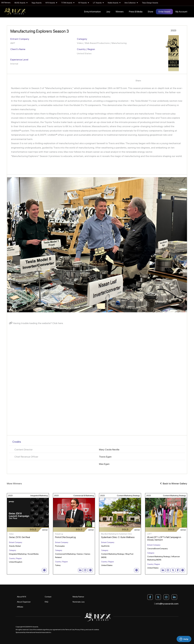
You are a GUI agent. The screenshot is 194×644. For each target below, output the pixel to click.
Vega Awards (37, 3)
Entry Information (92, 12)
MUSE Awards (21, 3)
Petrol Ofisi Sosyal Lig (65, 537)
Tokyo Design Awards (150, 3)
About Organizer (24, 602)
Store (150, 12)
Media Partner (78, 597)
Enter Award (164, 12)
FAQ (46, 602)
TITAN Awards (68, 3)
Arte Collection (131, 3)
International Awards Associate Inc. (39, 632)
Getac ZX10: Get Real (19, 537)
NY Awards (84, 3)
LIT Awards (98, 3)
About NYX (22, 597)
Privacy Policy (80, 630)
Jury (108, 12)
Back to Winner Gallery (174, 483)
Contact (48, 597)
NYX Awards (51, 3)
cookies (96, 630)
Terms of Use (70, 630)
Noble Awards (114, 3)
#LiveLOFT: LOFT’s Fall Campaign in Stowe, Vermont (164, 538)
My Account (181, 12)
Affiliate (20, 607)
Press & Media (136, 12)
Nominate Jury (79, 602)
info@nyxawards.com (166, 604)
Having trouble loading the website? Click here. (36, 323)
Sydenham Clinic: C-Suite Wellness (118, 537)
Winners (120, 12)
